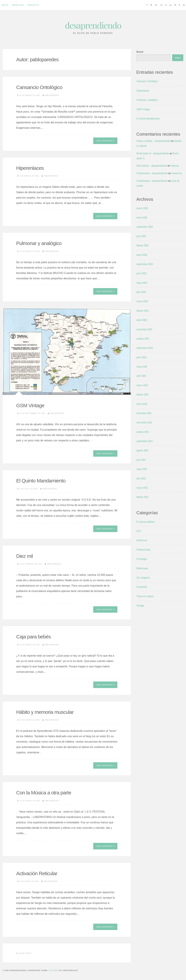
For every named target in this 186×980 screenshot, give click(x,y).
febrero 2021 (142, 497)
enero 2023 (142, 320)
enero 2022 (142, 404)
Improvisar (177, 173)
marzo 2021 (142, 488)
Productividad (143, 550)
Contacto (33, 5)
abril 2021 (141, 478)
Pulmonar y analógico (39, 243)
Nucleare (54, 970)
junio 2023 (141, 273)
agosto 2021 (142, 450)
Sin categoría (143, 577)
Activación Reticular (37, 873)
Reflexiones (142, 568)
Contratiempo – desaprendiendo (152, 173)
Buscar (140, 52)
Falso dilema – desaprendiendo (152, 166)
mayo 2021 (142, 469)
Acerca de (18, 5)
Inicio (5, 5)
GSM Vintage (30, 405)
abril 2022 (141, 376)
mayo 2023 (142, 283)
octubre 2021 (143, 432)
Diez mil (25, 556)
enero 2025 (142, 217)
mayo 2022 (142, 366)
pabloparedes (52, 95)
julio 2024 (141, 236)
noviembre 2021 (144, 422)
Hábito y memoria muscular (45, 712)
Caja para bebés (33, 637)
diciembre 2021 (144, 413)
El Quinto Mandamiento (41, 481)
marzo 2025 (142, 208)
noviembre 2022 (144, 329)
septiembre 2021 (145, 441)
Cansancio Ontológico (39, 87)
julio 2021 (141, 460)
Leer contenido (105, 141)
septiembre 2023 (145, 264)
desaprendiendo (93, 25)
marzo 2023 (142, 301)
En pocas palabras (146, 522)
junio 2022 (141, 357)
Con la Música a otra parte (44, 793)
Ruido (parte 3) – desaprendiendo (153, 153)
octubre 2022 (143, 339)
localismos (142, 540)
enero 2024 (142, 255)
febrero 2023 (142, 311)
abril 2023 (141, 292)
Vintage (140, 605)
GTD (139, 531)
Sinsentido (142, 587)
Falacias (175, 166)
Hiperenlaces (30, 168)
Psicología (142, 559)
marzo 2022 (142, 385)
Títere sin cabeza (145, 596)
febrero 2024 (142, 245)
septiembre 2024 (145, 227)
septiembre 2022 (145, 348)
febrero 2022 (142, 394)
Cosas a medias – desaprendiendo (153, 141)
